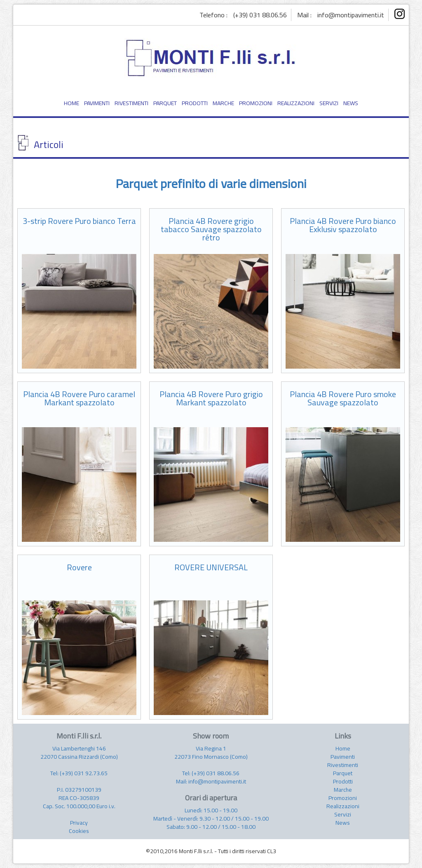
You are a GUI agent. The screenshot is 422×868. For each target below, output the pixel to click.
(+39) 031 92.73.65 (84, 773)
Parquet (343, 773)
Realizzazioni (343, 806)
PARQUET (165, 103)
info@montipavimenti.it (351, 15)
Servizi (343, 814)
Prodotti (343, 781)
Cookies (79, 831)
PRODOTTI (195, 103)
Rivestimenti (343, 765)
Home (343, 748)
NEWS (351, 103)
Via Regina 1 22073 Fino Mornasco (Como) (211, 753)
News (343, 823)
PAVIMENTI (97, 103)
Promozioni (343, 798)
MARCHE (223, 103)
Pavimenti (343, 757)
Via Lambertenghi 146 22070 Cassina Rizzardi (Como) (79, 753)
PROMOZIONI (256, 103)
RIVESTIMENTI (131, 103)
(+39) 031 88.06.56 (260, 15)
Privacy (79, 823)
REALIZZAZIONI (296, 103)
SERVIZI (329, 103)
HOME (72, 103)
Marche (343, 790)
